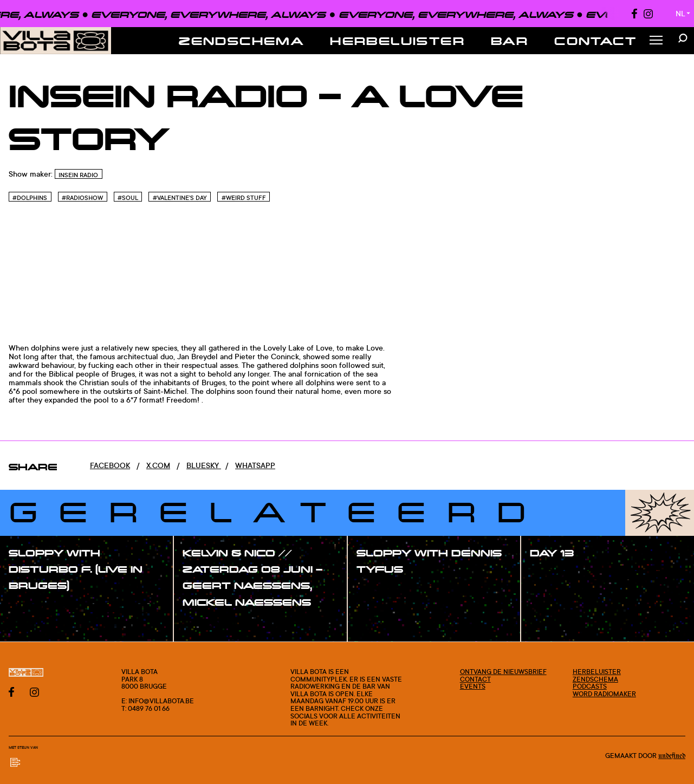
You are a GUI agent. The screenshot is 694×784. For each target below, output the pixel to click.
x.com (158, 465)
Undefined (672, 756)
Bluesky (204, 465)
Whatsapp (255, 465)
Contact (595, 41)
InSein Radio (78, 175)
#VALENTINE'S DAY (180, 198)
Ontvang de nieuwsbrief (503, 672)
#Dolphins (30, 198)
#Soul (128, 198)
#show (33, 608)
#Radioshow (82, 198)
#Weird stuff (244, 198)
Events (473, 686)
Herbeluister (397, 41)
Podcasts (590, 686)
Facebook (110, 465)
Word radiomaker (604, 694)
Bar (510, 41)
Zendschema (241, 41)
